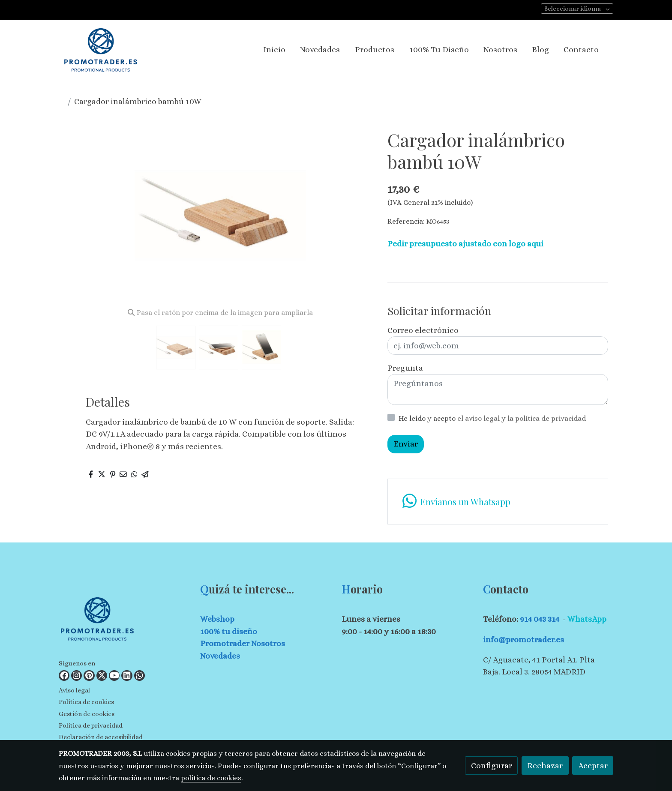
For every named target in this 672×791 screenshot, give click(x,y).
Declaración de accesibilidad (101, 737)
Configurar (492, 766)
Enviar (406, 444)
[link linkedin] (127, 676)
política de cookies (211, 778)
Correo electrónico (423, 330)
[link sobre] (124, 621)
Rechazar (545, 766)
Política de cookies (86, 702)
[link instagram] (76, 676)
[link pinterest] (89, 676)
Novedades (220, 656)
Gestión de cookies (87, 714)
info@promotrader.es (523, 640)
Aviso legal (74, 690)
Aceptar (593, 766)
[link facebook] (64, 676)
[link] (101, 50)
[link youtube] (114, 676)
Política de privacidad (91, 725)
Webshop (217, 619)
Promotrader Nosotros (243, 643)
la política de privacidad (547, 418)
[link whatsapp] (498, 502)
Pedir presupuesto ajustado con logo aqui (465, 244)
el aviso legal (479, 418)
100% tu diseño (229, 631)
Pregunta (405, 368)
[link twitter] (102, 676)
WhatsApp (587, 619)
